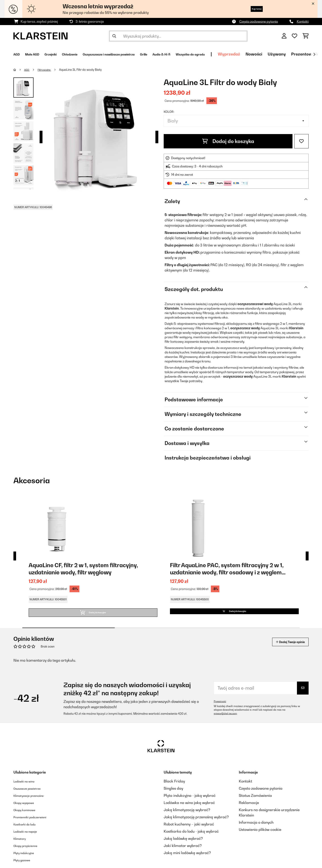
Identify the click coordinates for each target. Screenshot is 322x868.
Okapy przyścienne (29, 851)
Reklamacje (249, 808)
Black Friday (174, 787)
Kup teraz (251, 9)
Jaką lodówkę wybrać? (183, 844)
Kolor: (169, 112)
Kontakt (303, 21)
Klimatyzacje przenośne (34, 801)
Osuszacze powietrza (31, 794)
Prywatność (221, 707)
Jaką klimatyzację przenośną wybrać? (196, 822)
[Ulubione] (294, 36)
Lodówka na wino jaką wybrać (189, 808)
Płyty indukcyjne (27, 858)
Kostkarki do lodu (28, 830)
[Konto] (284, 36)
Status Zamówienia (255, 801)
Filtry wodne (49, 70)
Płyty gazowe (25, 865)
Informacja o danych (256, 828)
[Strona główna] (19, 70)
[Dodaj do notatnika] (301, 141)
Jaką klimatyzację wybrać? (187, 815)
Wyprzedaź (291, 54)
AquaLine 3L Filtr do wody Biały (87, 70)
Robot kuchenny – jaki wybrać (189, 830)
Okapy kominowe (28, 815)
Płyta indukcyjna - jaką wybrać (190, 801)
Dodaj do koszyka (228, 141)
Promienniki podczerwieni (35, 822)
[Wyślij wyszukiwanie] (114, 36)
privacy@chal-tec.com (228, 719)
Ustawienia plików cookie (260, 835)
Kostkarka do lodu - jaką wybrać (191, 837)
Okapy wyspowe (27, 808)
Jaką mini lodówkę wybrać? (187, 858)
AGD (28, 70)
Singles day (173, 794)
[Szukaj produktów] (178, 36)
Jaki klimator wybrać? (183, 851)
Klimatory (22, 844)
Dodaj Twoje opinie (284, 647)
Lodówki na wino (27, 787)
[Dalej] (314, 54)
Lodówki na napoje (29, 837)
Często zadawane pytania (259, 21)
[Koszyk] (306, 36)
